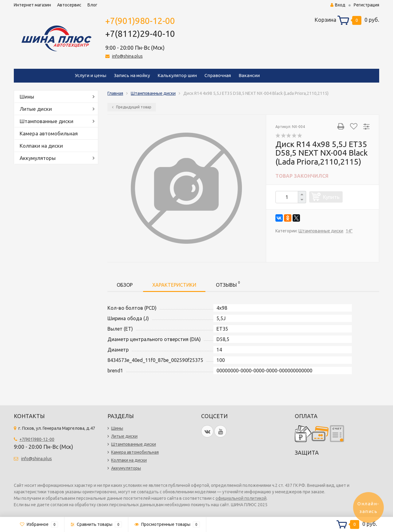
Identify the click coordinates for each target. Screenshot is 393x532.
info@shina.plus (127, 56)
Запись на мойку (132, 75)
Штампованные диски (47, 121)
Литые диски (36, 109)
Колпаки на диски (41, 146)
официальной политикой (241, 498)
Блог (92, 5)
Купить (331, 197)
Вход (338, 5)
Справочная (218, 75)
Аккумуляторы (38, 158)
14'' (349, 231)
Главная (115, 93)
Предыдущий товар (132, 107)
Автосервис (69, 5)
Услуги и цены (91, 75)
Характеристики (174, 285)
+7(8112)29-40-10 (140, 34)
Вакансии (249, 75)
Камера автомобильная (49, 133)
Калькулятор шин (177, 75)
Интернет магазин (32, 5)
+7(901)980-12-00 (140, 21)
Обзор (125, 285)
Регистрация (366, 5)
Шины (27, 97)
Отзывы (228, 284)
